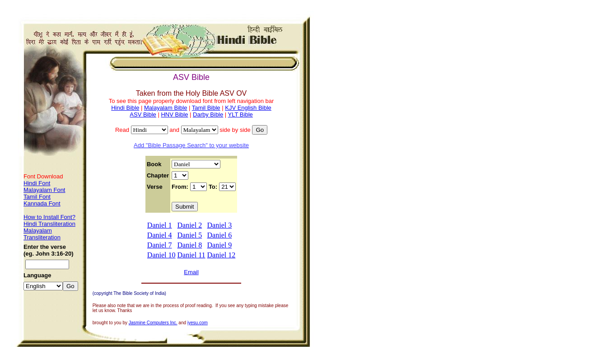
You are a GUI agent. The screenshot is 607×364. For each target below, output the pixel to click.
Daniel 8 (190, 245)
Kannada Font (42, 203)
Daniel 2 (190, 225)
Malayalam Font (44, 190)
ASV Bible (143, 114)
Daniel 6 (220, 235)
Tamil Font (37, 197)
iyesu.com (198, 323)
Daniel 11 (191, 255)
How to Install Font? (49, 217)
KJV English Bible (248, 108)
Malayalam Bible (166, 108)
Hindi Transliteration (49, 224)
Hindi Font (37, 183)
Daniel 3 (220, 225)
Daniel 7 (160, 245)
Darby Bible (208, 114)
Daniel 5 (190, 235)
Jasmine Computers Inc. (153, 323)
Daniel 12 (222, 255)
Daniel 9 (220, 245)
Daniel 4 (160, 235)
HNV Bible (174, 114)
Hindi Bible (125, 108)
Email (191, 272)
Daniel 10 (161, 255)
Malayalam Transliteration (42, 234)
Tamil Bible (206, 108)
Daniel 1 (160, 225)
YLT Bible (240, 114)
